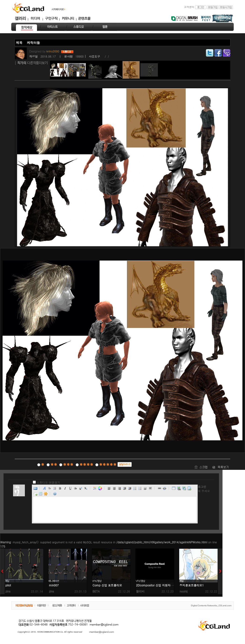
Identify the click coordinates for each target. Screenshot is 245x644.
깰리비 (140, 591)
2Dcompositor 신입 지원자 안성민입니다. (163, 585)
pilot (8, 585)
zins (8, 591)
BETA (96, 591)
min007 (54, 585)
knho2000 (53, 51)
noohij (184, 591)
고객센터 (189, 7)
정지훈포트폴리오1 (192, 585)
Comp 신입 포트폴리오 (107, 585)
